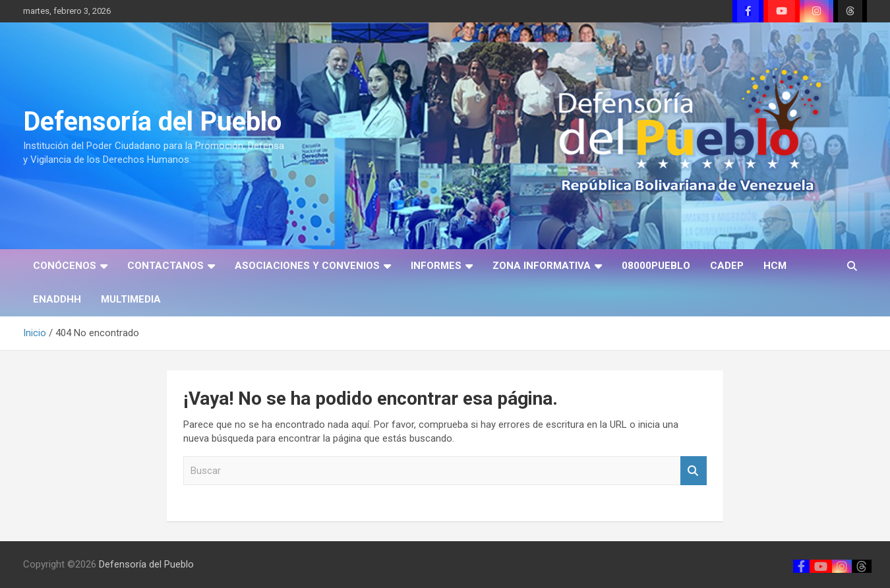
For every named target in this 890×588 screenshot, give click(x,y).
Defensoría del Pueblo (152, 122)
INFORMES (436, 266)
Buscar (694, 471)
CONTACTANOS (165, 266)
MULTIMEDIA (131, 299)
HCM (775, 266)
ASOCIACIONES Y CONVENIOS (307, 266)
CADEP (727, 266)
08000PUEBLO (656, 266)
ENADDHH (57, 299)
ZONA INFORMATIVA (542, 266)
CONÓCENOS (65, 266)
